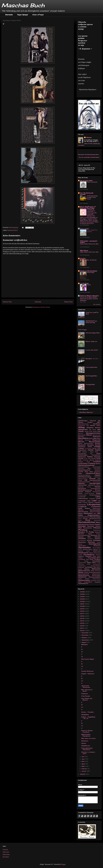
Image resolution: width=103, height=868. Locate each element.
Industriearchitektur (84, 482)
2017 (82, 614)
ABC (99, 422)
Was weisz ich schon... (89, 738)
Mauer (80, 513)
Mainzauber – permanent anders (89, 242)
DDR (99, 448)
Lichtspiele (82, 501)
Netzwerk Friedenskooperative (88, 154)
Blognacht (88, 440)
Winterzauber (96, 575)
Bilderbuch (97, 437)
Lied (94, 500)
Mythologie (97, 520)
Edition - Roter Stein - (91, 452)
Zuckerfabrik (88, 582)
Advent (92, 425)
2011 (82, 628)
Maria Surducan (92, 182)
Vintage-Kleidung (95, 566)
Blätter (91, 438)
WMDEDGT (82, 577)
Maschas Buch (23, 5)
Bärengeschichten (93, 433)
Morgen (85, 518)
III (82, 649)
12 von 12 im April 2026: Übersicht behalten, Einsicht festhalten (89, 299)
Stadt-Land (97, 551)
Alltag (81, 427)
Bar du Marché (92, 260)
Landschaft (82, 497)
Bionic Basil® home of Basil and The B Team (88, 207)
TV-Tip (98, 563)
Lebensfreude (83, 498)
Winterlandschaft (83, 574)
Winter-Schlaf (89, 572)
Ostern (98, 526)
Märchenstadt (83, 512)
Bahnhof (80, 433)
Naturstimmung (83, 524)
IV (82, 652)
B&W (99, 431)
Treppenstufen (82, 563)
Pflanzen (97, 528)
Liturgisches (94, 504)
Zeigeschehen (96, 579)
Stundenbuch (89, 554)
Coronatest (88, 448)
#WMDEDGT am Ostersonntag (91, 322)
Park (80, 528)
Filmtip (94, 458)
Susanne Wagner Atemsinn (89, 296)
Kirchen (98, 490)
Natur (98, 522)
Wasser (87, 569)
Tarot (99, 556)
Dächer (94, 448)
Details (91, 450)
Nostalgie (82, 526)
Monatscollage (95, 517)
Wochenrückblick (94, 577)
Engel (98, 453)
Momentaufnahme (84, 517)
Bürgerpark (82, 445)
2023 (83, 599)
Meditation (88, 513)
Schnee (89, 540)
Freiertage (85, 460)
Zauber (80, 579)
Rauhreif (98, 532)
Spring (80, 550)
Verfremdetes (97, 564)
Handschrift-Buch (12, 230)
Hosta (80, 480)
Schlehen (90, 539)
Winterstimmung (84, 575)
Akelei (98, 426)
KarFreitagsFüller (91, 376)
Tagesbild (88, 556)
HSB (86, 480)
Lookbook (82, 507)
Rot (99, 535)
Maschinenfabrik (95, 512)
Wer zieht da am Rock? (87, 690)
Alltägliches (83, 429)
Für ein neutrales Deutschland (89, 157)
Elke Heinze (84, 250)
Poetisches (97, 530)
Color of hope (38, 15)
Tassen (80, 558)
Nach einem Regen (88, 659)
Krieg (98, 493)
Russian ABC (84, 537)
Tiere (87, 559)
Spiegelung (97, 546)
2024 (83, 597)
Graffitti (81, 472)
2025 (83, 594)
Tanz (94, 556)
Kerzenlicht (82, 488)
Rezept (98, 534)
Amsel (87, 431)
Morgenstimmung (95, 518)
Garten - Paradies (87, 712)
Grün (91, 472)
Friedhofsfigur (83, 463)
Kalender (81, 487)
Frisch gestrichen (91, 367)
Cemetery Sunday (94, 445)
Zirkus (99, 580)
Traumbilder (96, 561)
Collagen (81, 448)
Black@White (83, 438)
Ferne (86, 458)
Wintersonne (96, 574)
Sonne (80, 544)
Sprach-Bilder (96, 548)
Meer (95, 513)
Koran (80, 493)
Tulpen (89, 562)
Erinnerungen (83, 455)
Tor (79, 561)
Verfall (88, 564)
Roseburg (94, 535)
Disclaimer (6, 857)
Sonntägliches (94, 544)
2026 (83, 592)
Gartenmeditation (84, 467)
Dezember (85, 633)
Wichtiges (97, 571)
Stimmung (97, 553)
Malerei (87, 508)
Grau (86, 472)
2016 (82, 616)
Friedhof (97, 462)
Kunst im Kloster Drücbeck (87, 731)
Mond (80, 518)
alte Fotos (92, 430)
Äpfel (91, 431)
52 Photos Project (89, 421)
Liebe (89, 501)
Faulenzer (85, 694)
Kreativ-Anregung (89, 493)
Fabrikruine (82, 457)
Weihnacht (96, 569)
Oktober (84, 638)
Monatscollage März (93, 333)
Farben (90, 457)
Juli (83, 757)
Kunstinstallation (95, 495)
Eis (91, 454)
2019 (82, 609)
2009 (83, 774)
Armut (95, 431)
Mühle (80, 520)
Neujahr (98, 524)
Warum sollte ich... (92, 341)
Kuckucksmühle (82, 495)
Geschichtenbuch (84, 470)
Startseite (9, 15)
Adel (87, 426)
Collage (97, 447)
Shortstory (82, 542)
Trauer (86, 561)
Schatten (82, 538)
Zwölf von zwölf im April (92, 313)
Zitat (80, 582)
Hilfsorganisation (83, 479)
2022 (83, 601)
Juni (83, 759)
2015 (82, 618)
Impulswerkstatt (95, 480)
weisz (92, 571)
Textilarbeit (82, 559)
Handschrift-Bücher (84, 475)
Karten (89, 487)
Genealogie (97, 469)
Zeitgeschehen (84, 580)
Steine (91, 553)
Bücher (80, 443)
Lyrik (80, 508)
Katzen (97, 487)
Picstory (83, 530)
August (84, 642)
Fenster (81, 458)
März (84, 766)
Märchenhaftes (95, 510)
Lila (99, 501)
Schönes (97, 540)
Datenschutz (6, 854)
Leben (98, 497)
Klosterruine (96, 492)
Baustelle (81, 437)
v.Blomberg (81, 564)
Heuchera (97, 477)
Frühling (92, 463)
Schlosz (97, 538)
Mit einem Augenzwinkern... (89, 514)
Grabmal (97, 470)
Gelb (89, 469)
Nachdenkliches (87, 522)
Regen (90, 534)
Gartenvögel (96, 467)
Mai (83, 761)
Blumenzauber (95, 442)
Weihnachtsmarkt (84, 571)
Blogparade (96, 440)
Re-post (81, 534)
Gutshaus (97, 472)
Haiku (80, 473)
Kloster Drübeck (84, 492)
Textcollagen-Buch (94, 558)
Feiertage (97, 457)
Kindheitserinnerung (85, 490)
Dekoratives (82, 450)
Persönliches (87, 528)
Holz (99, 479)
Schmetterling (82, 540)
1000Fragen (83, 421)
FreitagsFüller (90, 384)
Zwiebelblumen (83, 583)
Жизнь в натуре (84, 229)
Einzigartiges (82, 454)
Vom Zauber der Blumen (87, 699)
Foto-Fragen (82, 330)
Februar (84, 769)
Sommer (91, 542)
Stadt (88, 551)
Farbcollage (91, 272)
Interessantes (96, 482)
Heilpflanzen (86, 746)
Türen (94, 562)
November (91, 526)
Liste (80, 502)
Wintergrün (97, 572)
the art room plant (86, 181)
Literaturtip (82, 505)
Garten (98, 463)
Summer (98, 555)
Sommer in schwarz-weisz (88, 753)
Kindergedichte (95, 488)
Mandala (81, 510)
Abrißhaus (97, 424)
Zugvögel (97, 582)
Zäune (87, 579)
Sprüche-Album (88, 550)
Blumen (81, 442)
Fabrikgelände (96, 455)
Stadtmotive (83, 553)
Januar (84, 771)
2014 (82, 621)
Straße (80, 555)
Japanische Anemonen (86, 686)
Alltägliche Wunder (93, 428)
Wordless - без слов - (92, 359)
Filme (89, 458)
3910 (89, 285)
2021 (82, 604)
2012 (82, 626)
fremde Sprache (95, 460)
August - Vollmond (88, 674)
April (83, 764)
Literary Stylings (88, 502)
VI (82, 657)
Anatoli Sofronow (87, 671)
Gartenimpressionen (86, 465)
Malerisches (96, 508)
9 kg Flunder (86, 696)
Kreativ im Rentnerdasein (89, 271)
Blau (95, 438)
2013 (82, 623)
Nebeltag (92, 524)
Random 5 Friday (86, 532)
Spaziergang (82, 546)
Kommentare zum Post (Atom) (41, 307)
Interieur (81, 483)
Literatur (97, 502)
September (85, 640)
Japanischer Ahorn (94, 485)
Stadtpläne (85, 715)
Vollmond (81, 567)
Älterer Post (68, 302)
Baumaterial (82, 435)
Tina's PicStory (95, 559)
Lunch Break (84, 283)
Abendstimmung (83, 424)
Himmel (92, 478)
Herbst (97, 475)
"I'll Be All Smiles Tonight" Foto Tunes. (92, 197)
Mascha (89, 137)
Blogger (63, 864)
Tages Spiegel (22, 15)
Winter (81, 572)
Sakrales (97, 537)
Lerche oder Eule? (92, 350)
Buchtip (98, 443)
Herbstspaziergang (85, 477)
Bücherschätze (89, 443)
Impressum (6, 852)
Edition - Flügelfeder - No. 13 (88, 718)
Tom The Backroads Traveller (87, 194)
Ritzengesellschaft (84, 535)
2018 (82, 611)
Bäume (89, 435)
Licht (98, 498)
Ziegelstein (93, 580)
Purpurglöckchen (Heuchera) (87, 749)
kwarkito (83, 258)
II (82, 647)
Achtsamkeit (81, 426)
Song (99, 542)
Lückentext (96, 507)
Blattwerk (84, 644)
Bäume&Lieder (96, 435)
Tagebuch (81, 556)
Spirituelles (84, 547)
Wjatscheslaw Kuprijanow (86, 735)
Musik (88, 520)
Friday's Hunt (84, 462)
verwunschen (82, 566)
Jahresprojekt (95, 483)
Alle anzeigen (97, 304)
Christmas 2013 (85, 447)
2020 (83, 606)
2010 (82, 631)
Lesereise (92, 498)
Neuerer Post (7, 302)
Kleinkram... (85, 741)
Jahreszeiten (82, 485)
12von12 (93, 421)
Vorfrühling (89, 567)
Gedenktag (81, 469)
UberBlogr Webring (86, 412)
